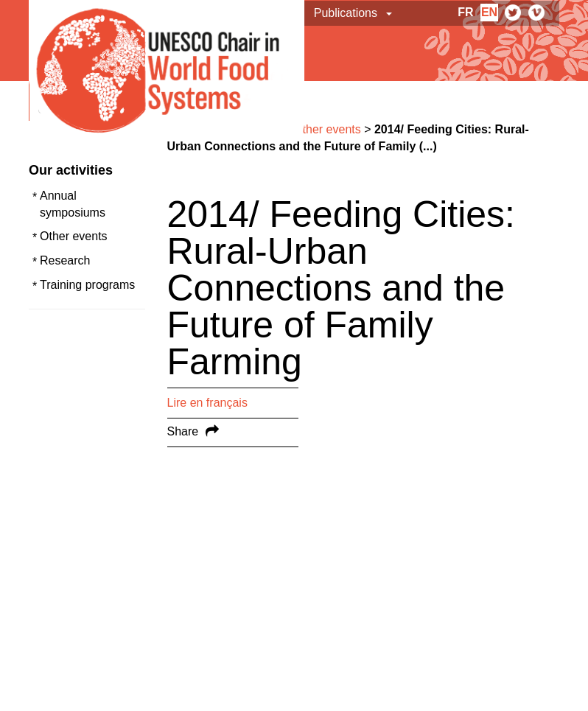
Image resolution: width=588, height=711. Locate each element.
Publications (346, 13)
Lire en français (207, 403)
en (489, 12)
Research (65, 260)
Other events (74, 236)
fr (465, 12)
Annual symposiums (73, 204)
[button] (390, 13)
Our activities (71, 170)
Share (183, 431)
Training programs (87, 285)
